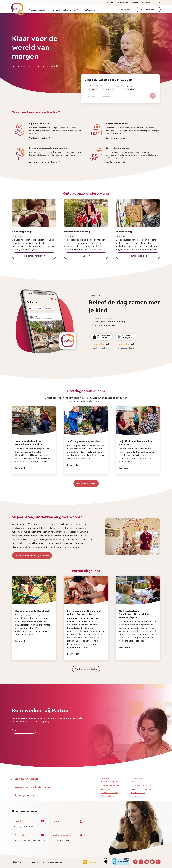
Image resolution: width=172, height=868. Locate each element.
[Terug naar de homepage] (16, 8)
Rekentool (105, 778)
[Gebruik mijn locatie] (88, 96)
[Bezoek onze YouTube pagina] (147, 862)
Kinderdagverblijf (37, 10)
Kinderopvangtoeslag (110, 785)
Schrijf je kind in (25, 795)
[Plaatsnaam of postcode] (120, 96)
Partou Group (136, 782)
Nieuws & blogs (107, 796)
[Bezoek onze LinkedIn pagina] (152, 862)
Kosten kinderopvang (110, 782)
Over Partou (109, 3)
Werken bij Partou (138, 778)
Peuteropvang (91, 10)
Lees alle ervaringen (86, 483)
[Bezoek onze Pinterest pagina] (158, 862)
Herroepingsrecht (138, 792)
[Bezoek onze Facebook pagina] (141, 862)
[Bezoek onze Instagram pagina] (135, 862)
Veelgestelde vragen (110, 792)
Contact (134, 796)
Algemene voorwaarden (56, 862)
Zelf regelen (106, 789)
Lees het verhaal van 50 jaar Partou (32, 555)
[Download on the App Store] (101, 337)
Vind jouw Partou (26, 779)
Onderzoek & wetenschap (141, 785)
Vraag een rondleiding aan (32, 787)
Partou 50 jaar (123, 3)
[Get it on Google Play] (126, 337)
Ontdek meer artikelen (86, 669)
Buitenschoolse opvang (64, 10)
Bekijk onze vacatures (24, 731)
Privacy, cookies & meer (35, 862)
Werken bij (146, 3)
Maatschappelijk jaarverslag (142, 789)
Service (135, 3)
